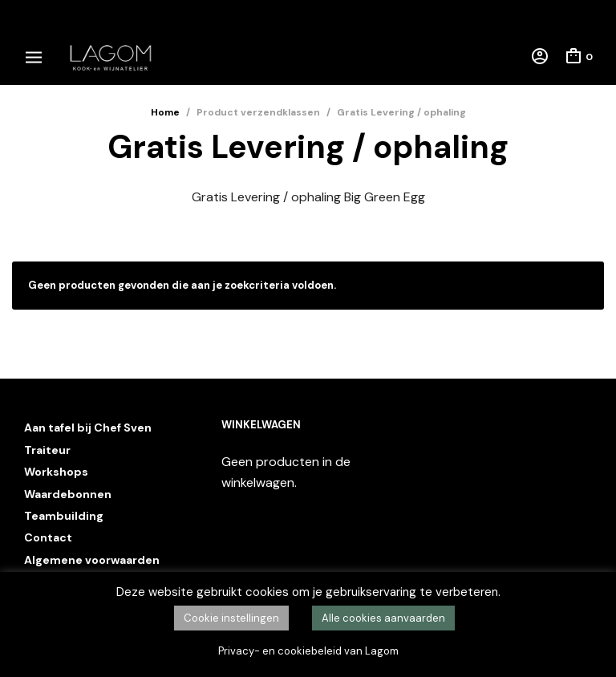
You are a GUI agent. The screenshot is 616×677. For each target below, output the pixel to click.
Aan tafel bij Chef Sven (88, 428)
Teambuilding (64, 516)
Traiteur (47, 450)
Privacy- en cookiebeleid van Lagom (308, 651)
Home (165, 112)
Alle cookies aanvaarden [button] (383, 618)
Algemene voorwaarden (92, 560)
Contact (48, 537)
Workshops (56, 472)
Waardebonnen (68, 494)
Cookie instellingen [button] (231, 618)
